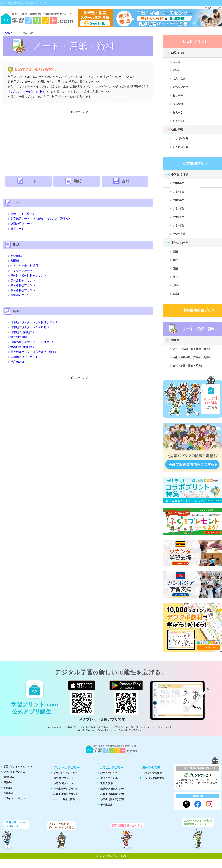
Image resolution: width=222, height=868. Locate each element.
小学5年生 (178, 217)
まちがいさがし (182, 87)
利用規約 (8, 788)
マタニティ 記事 (109, 778)
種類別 (175, 340)
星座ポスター (19, 362)
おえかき (178, 112)
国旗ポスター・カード (24, 357)
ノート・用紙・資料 (64, 799)
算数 (175, 260)
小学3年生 (178, 200)
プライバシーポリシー (15, 798)
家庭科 (177, 294)
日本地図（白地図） (23, 332)
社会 (175, 277)
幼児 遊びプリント (63, 778)
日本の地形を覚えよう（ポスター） (33, 342)
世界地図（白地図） (23, 347)
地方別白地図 (19, 337)
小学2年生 (178, 192)
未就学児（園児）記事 (112, 789)
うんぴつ (178, 104)
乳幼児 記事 (107, 783)
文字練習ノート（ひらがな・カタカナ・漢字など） (42, 219)
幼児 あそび (178, 53)
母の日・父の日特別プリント (28, 275)
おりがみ (178, 95)
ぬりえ (177, 62)
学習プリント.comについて (18, 767)
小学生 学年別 (180, 174)
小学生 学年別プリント (66, 789)
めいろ (177, 70)
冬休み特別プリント (23, 290)
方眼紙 (15, 261)
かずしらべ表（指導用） (26, 266)
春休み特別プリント (23, 280)
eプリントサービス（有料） (28, 92)
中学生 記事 (107, 805)
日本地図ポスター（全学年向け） (31, 327)
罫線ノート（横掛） (23, 214)
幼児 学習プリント (63, 783)
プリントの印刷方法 (14, 772)
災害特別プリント (22, 295)
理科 (175, 285)
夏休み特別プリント (23, 285)
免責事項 (8, 793)
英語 (175, 268)
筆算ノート (17, 229)
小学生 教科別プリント (66, 794)
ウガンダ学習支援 (152, 773)
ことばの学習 (180, 138)
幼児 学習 (177, 130)
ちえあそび (179, 121)
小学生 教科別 (180, 243)
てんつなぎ (179, 79)
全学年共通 (179, 234)
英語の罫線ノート (22, 224)
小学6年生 (178, 225)
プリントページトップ (65, 773)
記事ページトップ (110, 773)
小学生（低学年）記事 (112, 794)
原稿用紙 (16, 256)
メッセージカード (22, 270)
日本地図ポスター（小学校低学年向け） (35, 322)
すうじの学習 (180, 147)
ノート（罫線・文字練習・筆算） (192, 349)
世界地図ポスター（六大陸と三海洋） (34, 352)
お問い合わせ (11, 777)
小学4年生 (178, 209)
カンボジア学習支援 (154, 778)
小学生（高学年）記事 (112, 799)
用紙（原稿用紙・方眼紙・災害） (192, 357)
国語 (175, 251)
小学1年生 (178, 183)
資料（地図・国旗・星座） (188, 366)
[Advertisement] (78, 143)
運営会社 (8, 783)
